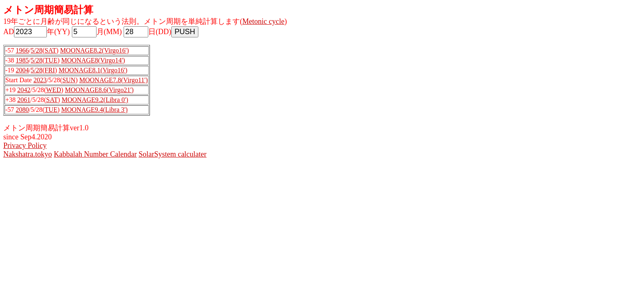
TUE (51, 60)
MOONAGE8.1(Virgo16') (93, 70)
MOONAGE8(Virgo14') (93, 60)
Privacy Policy (25, 146)
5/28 (37, 50)
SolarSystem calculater (172, 154)
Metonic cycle (263, 21)
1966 (22, 50)
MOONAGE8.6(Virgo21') (99, 90)
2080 (22, 110)
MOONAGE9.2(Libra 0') (95, 100)
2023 (40, 80)
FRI (50, 70)
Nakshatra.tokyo (28, 154)
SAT (51, 50)
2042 (24, 90)
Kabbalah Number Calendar (95, 154)
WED (53, 90)
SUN (69, 80)
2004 (22, 70)
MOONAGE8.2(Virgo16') (94, 50)
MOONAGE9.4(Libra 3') (94, 110)
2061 (24, 100)
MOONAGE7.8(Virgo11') (114, 80)
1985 (22, 60)
